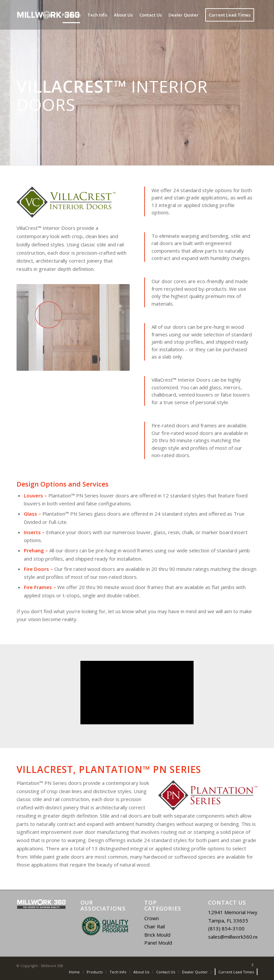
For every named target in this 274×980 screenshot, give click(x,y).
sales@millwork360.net (234, 937)
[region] (105, 926)
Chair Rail (155, 926)
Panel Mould (158, 943)
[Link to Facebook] (252, 965)
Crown (152, 918)
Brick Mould (157, 935)
